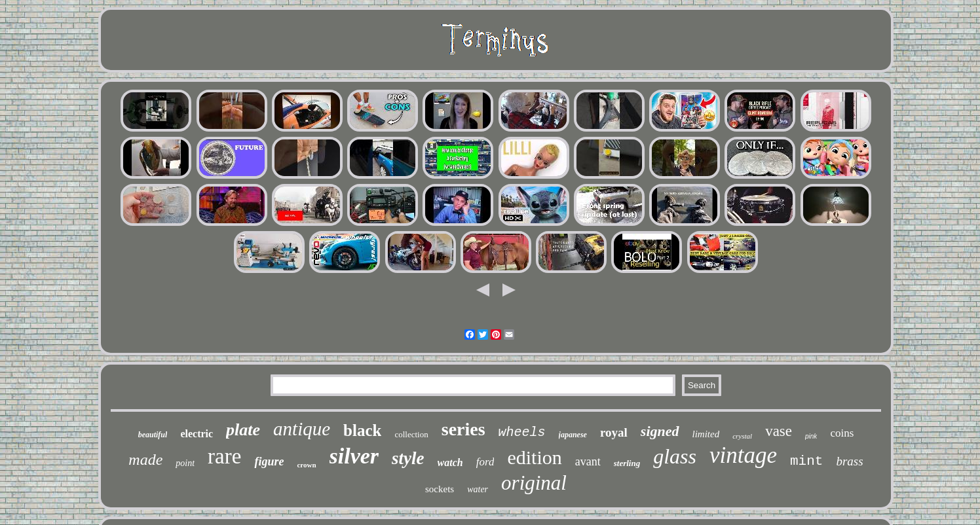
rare (224, 456)
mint (806, 461)
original (534, 483)
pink (811, 436)
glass (675, 456)
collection (411, 434)
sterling (627, 463)
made (145, 460)
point (185, 463)
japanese (573, 435)
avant (588, 462)
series (463, 429)
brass (849, 461)
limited (706, 434)
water (478, 489)
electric (197, 434)
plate (243, 430)
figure (269, 462)
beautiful (153, 435)
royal (614, 432)
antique (302, 429)
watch (450, 462)
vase (779, 431)
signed (660, 431)
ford (485, 462)
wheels (522, 432)
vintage (743, 455)
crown (306, 465)
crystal (742, 436)
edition (534, 457)
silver (354, 456)
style (408, 458)
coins (842, 433)
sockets (440, 489)
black (362, 430)
